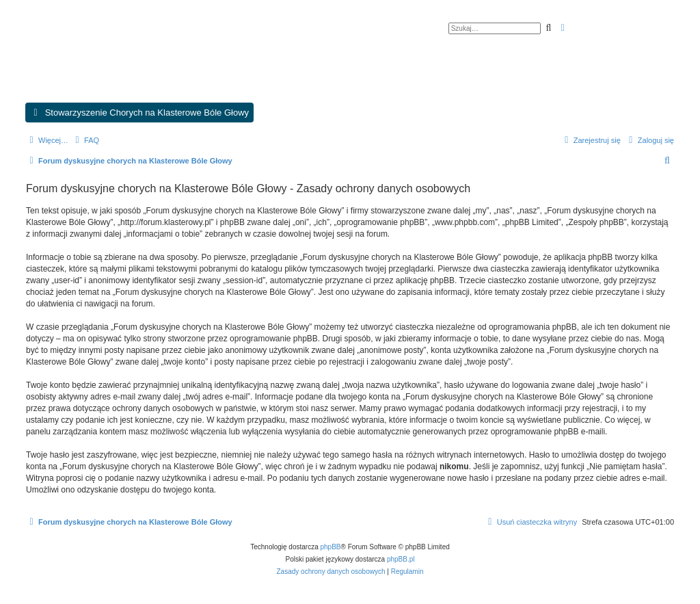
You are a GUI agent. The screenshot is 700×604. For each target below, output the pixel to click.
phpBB (331, 547)
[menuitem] (85, 140)
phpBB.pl (401, 559)
